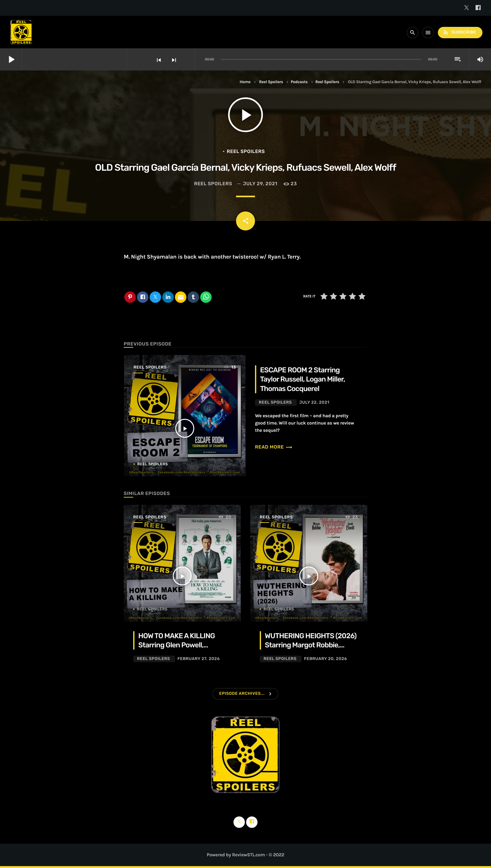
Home (245, 82)
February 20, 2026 (326, 659)
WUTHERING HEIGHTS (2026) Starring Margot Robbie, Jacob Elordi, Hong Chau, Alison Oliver (311, 650)
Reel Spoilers (271, 82)
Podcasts (299, 82)
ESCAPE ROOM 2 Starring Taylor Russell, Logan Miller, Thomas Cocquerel (303, 379)
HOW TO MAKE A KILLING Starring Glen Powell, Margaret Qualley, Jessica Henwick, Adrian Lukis (178, 650)
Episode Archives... (242, 694)
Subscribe (459, 32)
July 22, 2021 (314, 403)
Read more (274, 447)
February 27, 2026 (199, 659)
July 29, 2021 (260, 184)
